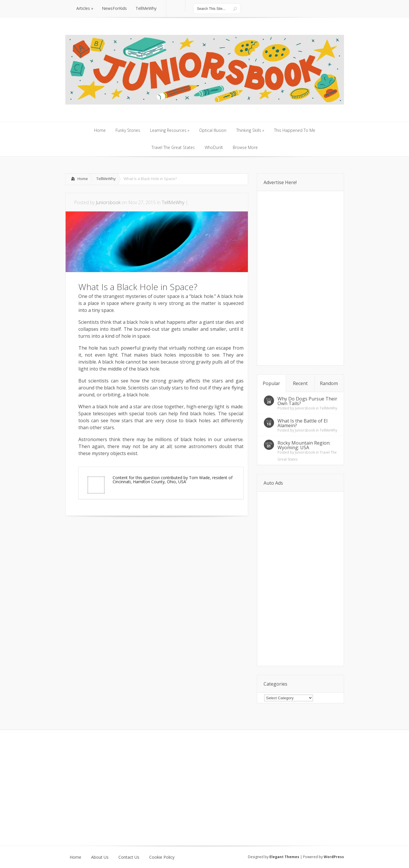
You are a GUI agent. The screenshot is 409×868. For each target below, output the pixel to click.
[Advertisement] (133, 533)
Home (83, 179)
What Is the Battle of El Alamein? (302, 423)
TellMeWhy (106, 179)
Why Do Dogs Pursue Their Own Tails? (307, 401)
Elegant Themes (284, 857)
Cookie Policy (162, 857)
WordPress (334, 857)
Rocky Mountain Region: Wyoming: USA (304, 445)
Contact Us (129, 857)
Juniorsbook (108, 202)
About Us (100, 857)
